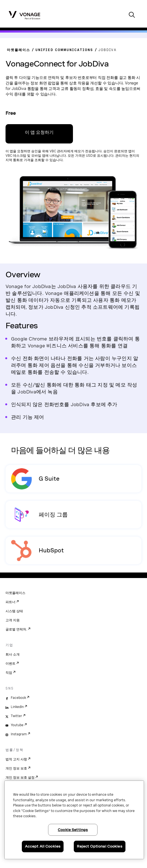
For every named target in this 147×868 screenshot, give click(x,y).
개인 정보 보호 (16, 768)
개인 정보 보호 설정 (20, 778)
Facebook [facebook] (18, 698)
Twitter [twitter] (16, 716)
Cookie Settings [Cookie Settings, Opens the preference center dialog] (73, 830)
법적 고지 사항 (16, 759)
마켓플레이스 (15, 593)
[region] (74, 820)
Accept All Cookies (43, 846)
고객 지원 (13, 620)
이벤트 (11, 664)
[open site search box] (132, 15)
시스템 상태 (14, 611)
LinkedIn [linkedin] (17, 707)
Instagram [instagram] (19, 734)
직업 (9, 673)
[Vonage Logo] (24, 15)
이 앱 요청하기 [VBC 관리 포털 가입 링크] (39, 132)
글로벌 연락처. (16, 629)
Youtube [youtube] (17, 725)
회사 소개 (13, 654)
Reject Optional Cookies (100, 846)
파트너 (11, 602)
